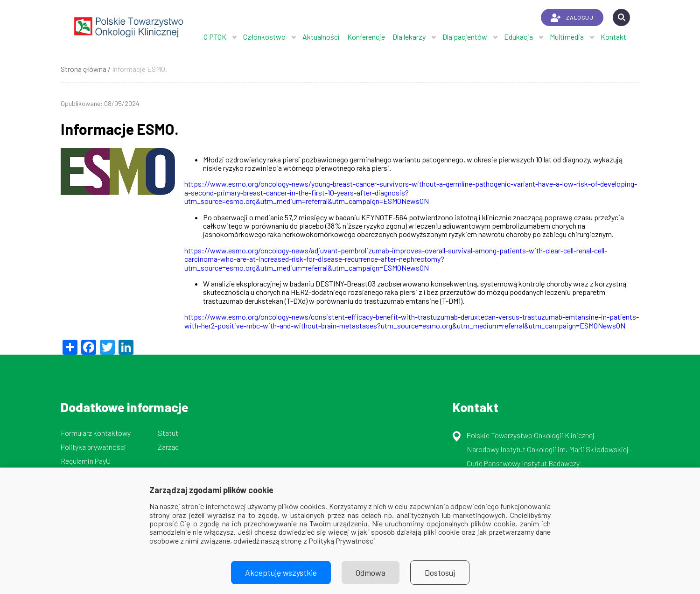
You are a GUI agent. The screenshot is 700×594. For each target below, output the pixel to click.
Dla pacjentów (465, 37)
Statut (168, 433)
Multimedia (567, 37)
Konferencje (366, 37)
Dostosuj (440, 573)
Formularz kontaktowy (96, 433)
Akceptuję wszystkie (281, 573)
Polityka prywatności (93, 447)
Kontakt (613, 37)
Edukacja (518, 37)
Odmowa (371, 573)
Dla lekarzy (409, 37)
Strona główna (84, 69)
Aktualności (321, 37)
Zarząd (168, 447)
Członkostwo (264, 37)
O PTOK (215, 37)
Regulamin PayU (86, 461)
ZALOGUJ (572, 18)
